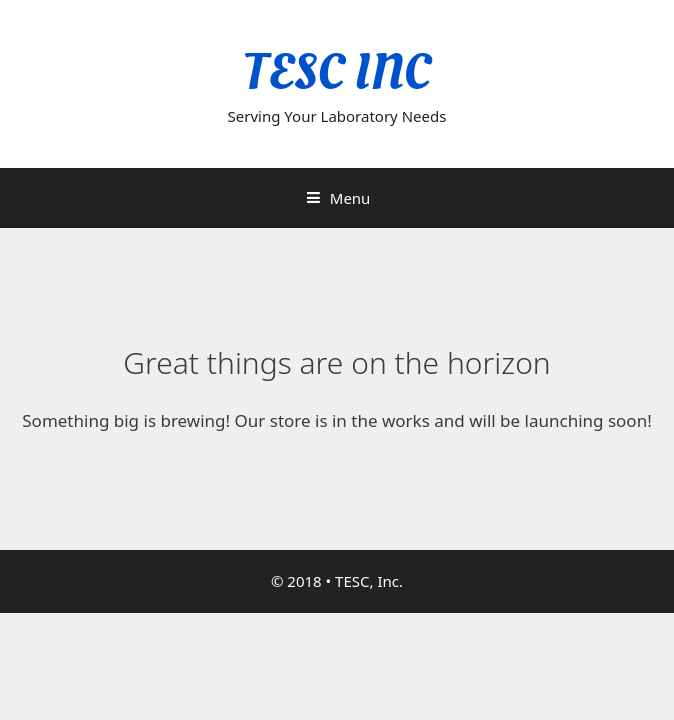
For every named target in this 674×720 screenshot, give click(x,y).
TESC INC (336, 72)
